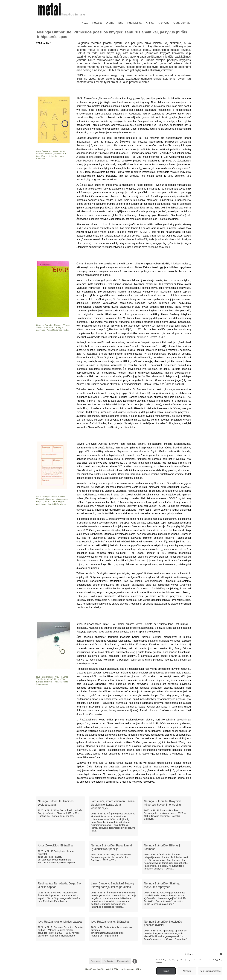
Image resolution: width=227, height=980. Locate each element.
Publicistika (134, 23)
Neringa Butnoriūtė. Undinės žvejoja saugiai (56, 803)
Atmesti (187, 971)
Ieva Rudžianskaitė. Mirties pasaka (60, 922)
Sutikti (166, 971)
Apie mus (95, 961)
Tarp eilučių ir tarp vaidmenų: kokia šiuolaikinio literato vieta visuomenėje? (113, 805)
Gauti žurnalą (182, 23)
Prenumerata (123, 961)
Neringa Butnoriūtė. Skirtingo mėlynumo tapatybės (162, 885)
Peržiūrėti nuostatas (210, 971)
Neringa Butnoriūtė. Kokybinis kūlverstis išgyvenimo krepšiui (163, 803)
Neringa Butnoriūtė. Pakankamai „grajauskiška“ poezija (111, 847)
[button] (221, 954)
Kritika (150, 23)
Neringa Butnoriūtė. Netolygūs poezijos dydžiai (163, 923)
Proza (85, 23)
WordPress (102, 978)
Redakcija (108, 961)
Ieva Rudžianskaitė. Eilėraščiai (110, 922)
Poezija (97, 23)
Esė (121, 23)
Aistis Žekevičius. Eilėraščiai (56, 845)
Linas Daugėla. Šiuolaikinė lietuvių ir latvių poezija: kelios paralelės (112, 885)
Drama (110, 23)
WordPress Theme (116, 978)
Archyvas (163, 23)
